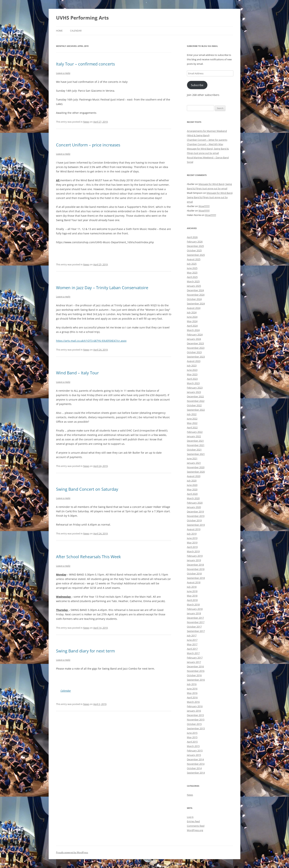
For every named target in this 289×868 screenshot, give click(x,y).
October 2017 (194, 627)
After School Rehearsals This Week (88, 557)
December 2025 (195, 246)
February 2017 (195, 658)
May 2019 (192, 543)
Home (59, 31)
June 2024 (192, 317)
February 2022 (195, 432)
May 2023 (192, 374)
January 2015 (194, 755)
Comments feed (196, 826)
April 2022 (192, 427)
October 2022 (194, 405)
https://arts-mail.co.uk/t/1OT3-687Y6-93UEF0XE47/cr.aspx (91, 341)
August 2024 (194, 308)
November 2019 (196, 516)
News (86, 122)
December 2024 (195, 290)
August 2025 (194, 259)
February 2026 (195, 242)
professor (86, 305)
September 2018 (196, 578)
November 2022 (196, 401)
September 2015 (196, 728)
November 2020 (196, 467)
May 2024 (192, 321)
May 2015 (192, 737)
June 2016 (192, 689)
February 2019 (195, 556)
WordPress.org (195, 830)
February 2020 (195, 503)
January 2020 (194, 507)
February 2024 (195, 335)
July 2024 (192, 312)
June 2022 (192, 419)
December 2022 (195, 396)
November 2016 (196, 671)
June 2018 (192, 591)
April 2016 (192, 697)
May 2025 (192, 273)
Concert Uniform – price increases (88, 145)
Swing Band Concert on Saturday (87, 489)
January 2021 (194, 463)
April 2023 (192, 379)
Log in (190, 817)
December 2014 (195, 759)
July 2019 (192, 534)
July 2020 (192, 481)
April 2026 (192, 237)
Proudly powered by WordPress (72, 852)
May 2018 (192, 596)
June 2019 (192, 538)
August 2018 (194, 582)
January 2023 (194, 392)
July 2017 (192, 635)
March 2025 (193, 281)
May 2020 (192, 489)
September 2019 (196, 525)
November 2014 (196, 764)
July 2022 (192, 414)
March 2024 (193, 330)
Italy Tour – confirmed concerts (85, 64)
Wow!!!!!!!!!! (204, 206)
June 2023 (192, 370)
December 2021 (195, 441)
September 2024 (196, 304)
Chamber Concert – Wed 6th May (205, 144)
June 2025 (192, 268)
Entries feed (193, 821)
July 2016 (192, 684)
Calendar (76, 31)
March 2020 (193, 498)
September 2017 (196, 631)
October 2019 (194, 520)
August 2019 (194, 529)
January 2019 (194, 560)
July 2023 (192, 365)
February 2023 (195, 388)
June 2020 (192, 485)
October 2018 (194, 574)
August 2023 (194, 361)
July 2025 (192, 264)
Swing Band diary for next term (85, 651)
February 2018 (195, 609)
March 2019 (193, 551)
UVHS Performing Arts (82, 18)
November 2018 (196, 569)
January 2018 (194, 613)
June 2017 (192, 640)
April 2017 (192, 649)
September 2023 (196, 357)
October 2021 (194, 450)
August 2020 (194, 476)
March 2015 (193, 746)
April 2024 (192, 326)
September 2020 (196, 472)
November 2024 (196, 295)
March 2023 (193, 383)
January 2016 (194, 711)
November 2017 (196, 622)
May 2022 (192, 423)
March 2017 (193, 653)
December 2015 (195, 715)
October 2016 (194, 675)
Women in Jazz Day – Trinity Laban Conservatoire (102, 287)
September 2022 (196, 410)
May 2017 (192, 644)
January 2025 (194, 286)
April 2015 (192, 742)
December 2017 (195, 618)
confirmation (86, 82)
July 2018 (192, 587)
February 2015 (195, 751)
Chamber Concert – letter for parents (207, 140)
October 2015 (194, 724)
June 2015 (192, 733)
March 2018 (193, 604)
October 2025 (194, 250)
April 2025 (192, 277)
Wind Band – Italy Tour (77, 373)
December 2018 (195, 565)
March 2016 (193, 702)
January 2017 (194, 662)
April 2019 (192, 547)
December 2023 (195, 343)
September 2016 (196, 680)
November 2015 (196, 720)
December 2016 (195, 666)
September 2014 (196, 773)
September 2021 (196, 454)
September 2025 (196, 255)
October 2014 (194, 768)
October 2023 (194, 352)
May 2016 (192, 693)
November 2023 (196, 348)
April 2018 (192, 600)
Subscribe (197, 85)
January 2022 (194, 436)
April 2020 (192, 494)
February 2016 (195, 706)
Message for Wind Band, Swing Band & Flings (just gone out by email (210, 197)
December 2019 (195, 512)
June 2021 (192, 458)
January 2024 (194, 339)
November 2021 (196, 445)
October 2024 (194, 299)
